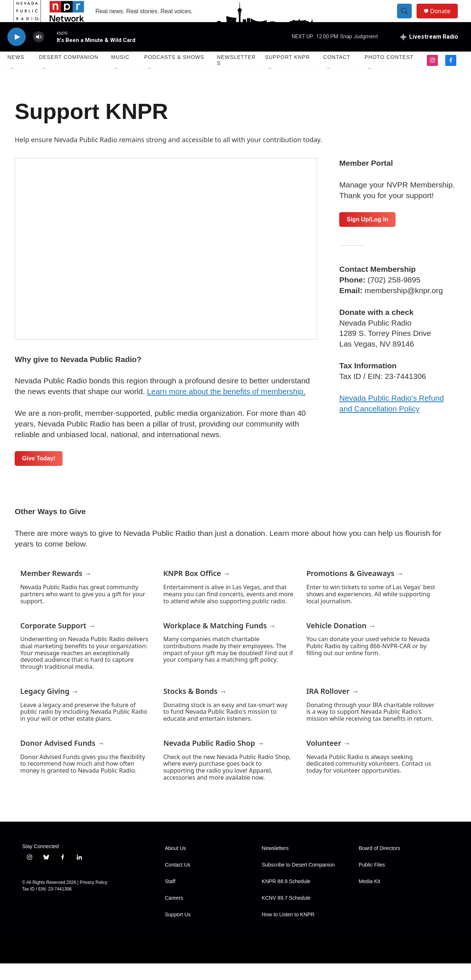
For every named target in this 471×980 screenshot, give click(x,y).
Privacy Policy (94, 899)
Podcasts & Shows (174, 74)
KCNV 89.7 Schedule (286, 915)
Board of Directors (380, 865)
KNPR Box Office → (197, 590)
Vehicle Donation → (341, 642)
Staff (170, 898)
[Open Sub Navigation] (13, 85)
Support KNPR (287, 74)
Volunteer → (328, 760)
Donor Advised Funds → (62, 760)
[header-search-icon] (408, 20)
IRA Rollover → (332, 708)
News (16, 74)
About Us (176, 865)
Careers (174, 915)
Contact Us (178, 881)
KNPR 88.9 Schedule (286, 898)
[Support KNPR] (166, 265)
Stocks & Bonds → (195, 708)
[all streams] (429, 53)
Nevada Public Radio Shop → (214, 760)
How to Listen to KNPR (288, 931)
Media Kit (369, 898)
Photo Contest (389, 74)
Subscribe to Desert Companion (298, 881)
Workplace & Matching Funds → (220, 642)
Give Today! (39, 475)
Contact (337, 74)
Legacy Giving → (49, 708)
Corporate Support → (58, 642)
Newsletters (236, 77)
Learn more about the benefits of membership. (226, 408)
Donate (445, 19)
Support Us (178, 931)
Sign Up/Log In (367, 236)
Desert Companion (69, 74)
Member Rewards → (56, 590)
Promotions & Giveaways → (355, 590)
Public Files (372, 881)
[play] (17, 54)
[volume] (39, 54)
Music (120, 74)
